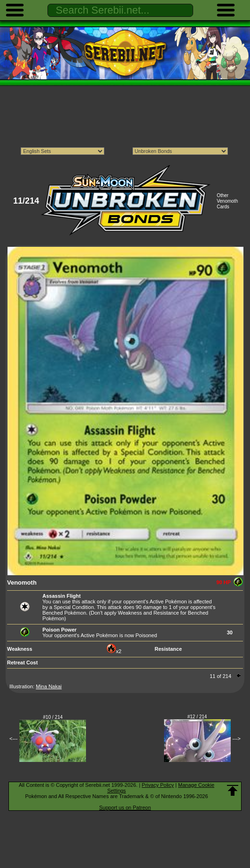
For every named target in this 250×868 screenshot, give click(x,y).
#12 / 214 (197, 717)
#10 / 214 (53, 717)
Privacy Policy (158, 785)
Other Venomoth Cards (227, 201)
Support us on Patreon (125, 807)
